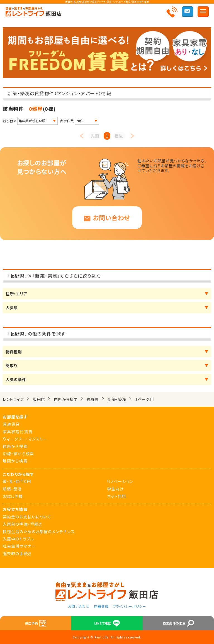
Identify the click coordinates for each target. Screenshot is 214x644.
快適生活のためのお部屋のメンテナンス (39, 532)
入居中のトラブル (18, 539)
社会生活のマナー (19, 546)
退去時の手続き (17, 554)
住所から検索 (15, 446)
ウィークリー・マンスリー (25, 439)
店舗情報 (101, 606)
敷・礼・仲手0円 (17, 481)
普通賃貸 (11, 424)
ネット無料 (117, 496)
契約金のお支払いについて (27, 517)
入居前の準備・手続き (22, 524)
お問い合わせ (107, 217)
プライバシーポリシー (130, 606)
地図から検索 (15, 461)
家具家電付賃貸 (18, 432)
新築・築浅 (12, 489)
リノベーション (120, 481)
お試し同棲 (13, 496)
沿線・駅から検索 (18, 454)
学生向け (115, 489)
